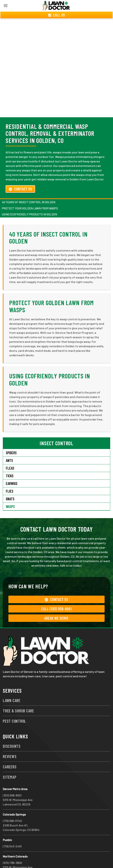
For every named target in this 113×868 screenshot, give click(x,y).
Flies (10, 478)
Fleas (10, 455)
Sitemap (10, 763)
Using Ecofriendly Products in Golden (29, 201)
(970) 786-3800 (12, 849)
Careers (10, 753)
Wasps (10, 493)
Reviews (10, 743)
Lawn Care (12, 687)
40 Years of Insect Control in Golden (29, 189)
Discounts (12, 733)
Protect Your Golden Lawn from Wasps (30, 195)
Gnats (10, 485)
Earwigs (12, 470)
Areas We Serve (56, 605)
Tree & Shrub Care (18, 697)
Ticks (10, 462)
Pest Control (14, 707)
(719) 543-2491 (12, 833)
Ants (9, 447)
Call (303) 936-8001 (56, 595)
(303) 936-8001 (12, 782)
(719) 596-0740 (12, 807)
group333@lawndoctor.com (49, 858)
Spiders (11, 439)
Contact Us (20, 176)
